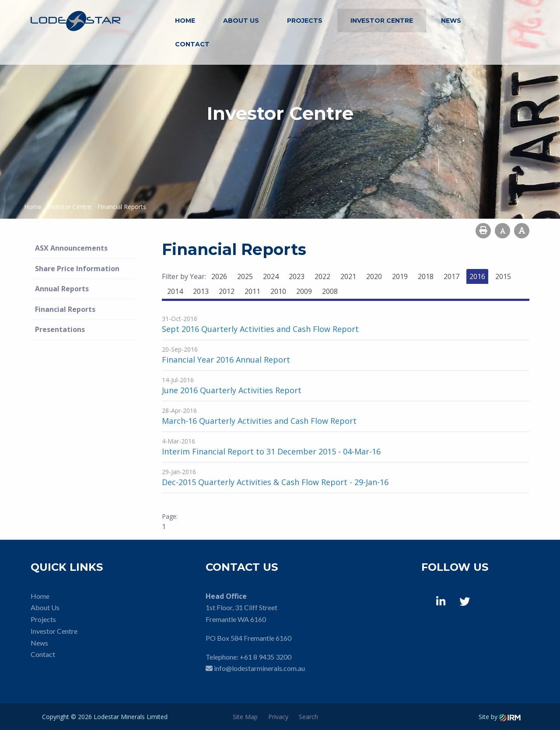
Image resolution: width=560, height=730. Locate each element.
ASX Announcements (71, 248)
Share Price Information (77, 269)
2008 (330, 291)
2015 (503, 276)
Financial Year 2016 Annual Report (226, 360)
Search (308, 717)
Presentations (60, 329)
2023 (297, 276)
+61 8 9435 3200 (266, 657)
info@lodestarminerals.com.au (259, 668)
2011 (252, 291)
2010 (278, 291)
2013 (201, 291)
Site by (500, 717)
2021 (348, 276)
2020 (374, 276)
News (451, 21)
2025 (245, 276)
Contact (192, 44)
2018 (426, 276)
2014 (175, 291)
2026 (219, 276)
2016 (477, 276)
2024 (271, 276)
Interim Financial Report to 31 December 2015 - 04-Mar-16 (271, 451)
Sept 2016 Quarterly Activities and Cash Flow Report (260, 329)
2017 (451, 276)
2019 (400, 276)
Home (185, 21)
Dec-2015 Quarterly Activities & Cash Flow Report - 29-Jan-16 (275, 482)
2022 (322, 276)
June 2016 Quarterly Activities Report (232, 390)
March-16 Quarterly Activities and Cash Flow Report (259, 421)
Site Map (245, 717)
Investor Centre (382, 21)
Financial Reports (65, 309)
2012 (227, 291)
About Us (241, 21)
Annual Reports (62, 289)
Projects (305, 21)
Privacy (278, 717)
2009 (304, 291)
